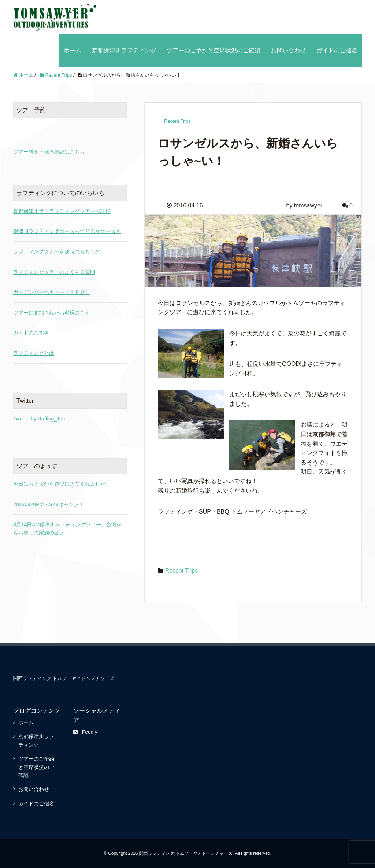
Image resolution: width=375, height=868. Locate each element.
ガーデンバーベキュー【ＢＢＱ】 (51, 292)
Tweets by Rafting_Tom (40, 419)
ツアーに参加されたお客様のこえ (52, 313)
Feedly (85, 732)
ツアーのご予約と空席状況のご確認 (214, 50)
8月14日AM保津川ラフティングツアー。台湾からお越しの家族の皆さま (67, 529)
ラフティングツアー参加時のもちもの (57, 251)
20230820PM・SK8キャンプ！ (49, 504)
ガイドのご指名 (337, 50)
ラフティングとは (34, 353)
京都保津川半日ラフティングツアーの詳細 (62, 211)
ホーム (73, 50)
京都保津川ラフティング (124, 50)
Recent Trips (181, 571)
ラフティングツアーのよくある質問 (54, 272)
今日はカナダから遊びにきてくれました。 (62, 484)
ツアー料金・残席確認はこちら (49, 152)
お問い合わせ (289, 50)
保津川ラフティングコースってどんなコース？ (67, 231)
